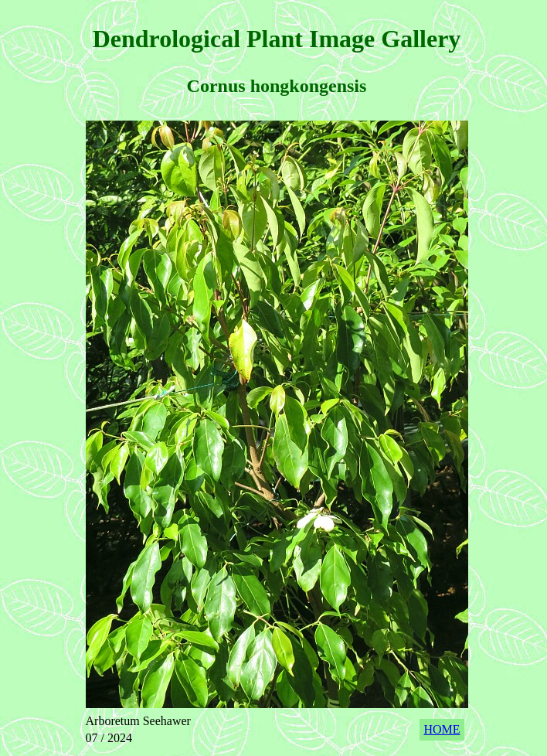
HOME (442, 729)
